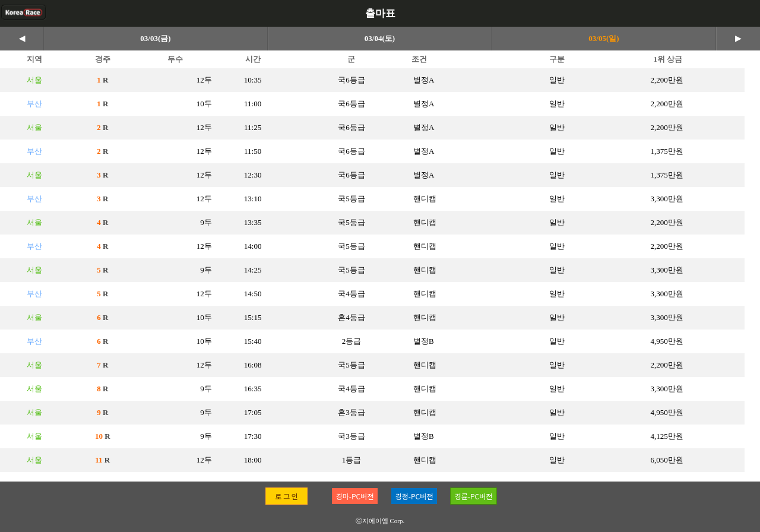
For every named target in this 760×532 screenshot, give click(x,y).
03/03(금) (155, 38)
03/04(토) (380, 38)
